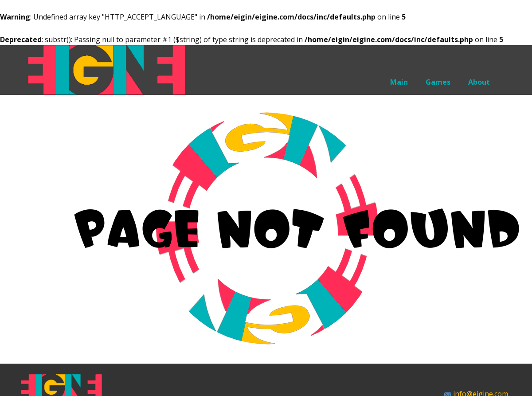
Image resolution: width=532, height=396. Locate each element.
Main (399, 82)
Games (438, 82)
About (479, 82)
